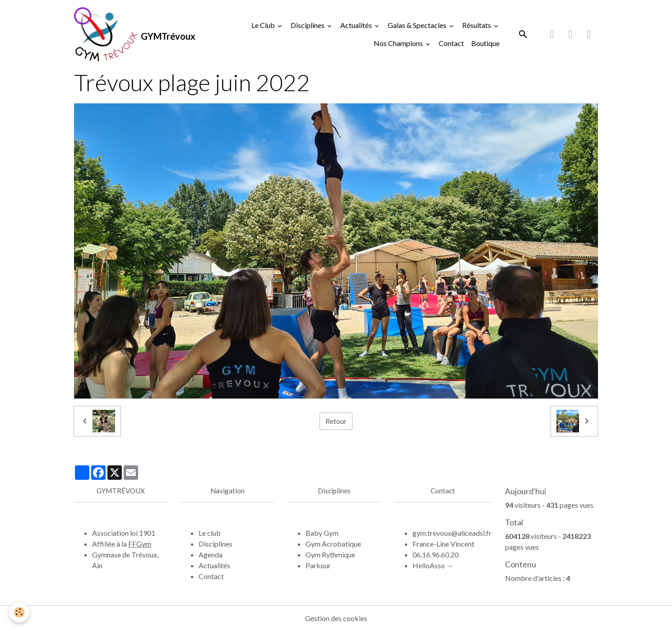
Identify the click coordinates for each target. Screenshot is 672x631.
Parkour (318, 565)
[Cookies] (19, 612)
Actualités (357, 25)
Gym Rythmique (330, 554)
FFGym (140, 544)
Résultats (477, 25)
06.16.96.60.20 (436, 554)
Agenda (211, 554)
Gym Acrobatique (333, 544)
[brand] (126, 34)
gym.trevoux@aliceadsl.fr (452, 533)
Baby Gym (322, 533)
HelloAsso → (433, 565)
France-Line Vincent (443, 544)
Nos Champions (399, 43)
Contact (451, 43)
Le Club (264, 25)
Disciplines (308, 25)
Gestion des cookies (336, 618)
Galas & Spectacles (418, 25)
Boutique (485, 43)
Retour (336, 421)
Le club (210, 533)
